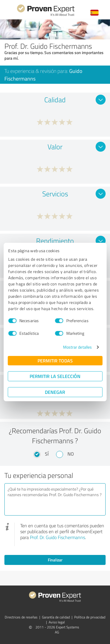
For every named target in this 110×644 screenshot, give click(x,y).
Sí (47, 454)
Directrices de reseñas (21, 617)
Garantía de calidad (56, 617)
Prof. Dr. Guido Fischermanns (57, 537)
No (71, 454)
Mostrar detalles (78, 347)
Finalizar (55, 560)
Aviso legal (57, 622)
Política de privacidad (90, 617)
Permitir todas (55, 361)
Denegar (55, 392)
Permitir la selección (55, 376)
